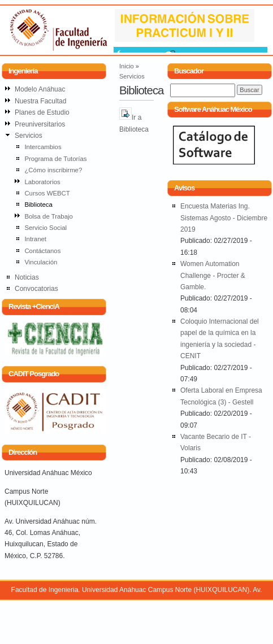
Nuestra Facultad (40, 101)
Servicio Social (45, 228)
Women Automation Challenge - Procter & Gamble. (213, 275)
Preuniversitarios (40, 124)
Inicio (127, 66)
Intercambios (43, 147)
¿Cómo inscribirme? (53, 170)
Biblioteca (38, 204)
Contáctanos (42, 251)
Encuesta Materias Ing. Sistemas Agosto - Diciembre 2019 (224, 218)
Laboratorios (42, 182)
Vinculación (41, 262)
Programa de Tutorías (55, 159)
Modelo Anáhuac (40, 89)
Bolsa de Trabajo (49, 216)
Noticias (27, 277)
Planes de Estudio (42, 112)
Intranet (35, 239)
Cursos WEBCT (47, 193)
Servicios (132, 76)
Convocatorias (36, 289)
